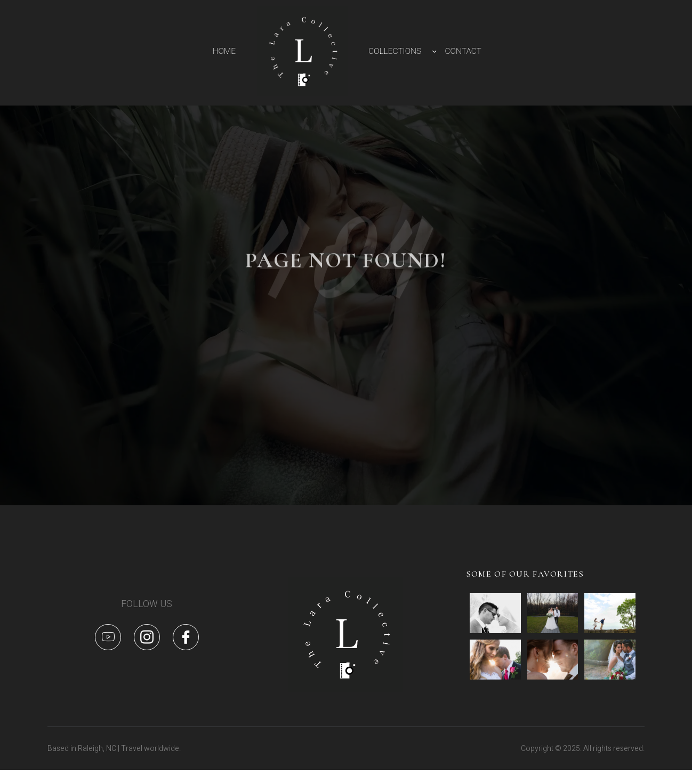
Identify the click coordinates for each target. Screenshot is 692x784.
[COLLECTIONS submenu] (434, 51)
